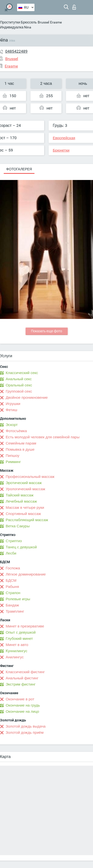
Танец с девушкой (21, 547)
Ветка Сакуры (18, 526)
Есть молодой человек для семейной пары (43, 437)
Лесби (11, 553)
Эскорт (12, 425)
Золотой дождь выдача (26, 726)
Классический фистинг (25, 672)
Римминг (13, 462)
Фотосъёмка (16, 431)
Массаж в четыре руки (25, 508)
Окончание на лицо (22, 712)
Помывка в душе (20, 449)
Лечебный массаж (21, 501)
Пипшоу (13, 456)
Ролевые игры (18, 599)
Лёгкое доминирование (26, 574)
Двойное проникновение (27, 398)
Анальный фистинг (22, 678)
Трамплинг (15, 611)
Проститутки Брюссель (18, 22)
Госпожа (13, 568)
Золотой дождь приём (25, 733)
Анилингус (15, 657)
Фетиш (12, 410)
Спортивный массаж (23, 514)
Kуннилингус (16, 651)
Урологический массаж (25, 489)
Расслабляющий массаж (27, 520)
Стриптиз (14, 541)
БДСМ (11, 580)
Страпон (13, 593)
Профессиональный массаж (30, 477)
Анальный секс (19, 379)
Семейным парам (21, 443)
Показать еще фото (47, 331)
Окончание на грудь (23, 705)
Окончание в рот (20, 699)
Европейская (64, 138)
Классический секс (22, 373)
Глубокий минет (19, 639)
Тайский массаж (20, 495)
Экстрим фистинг (21, 684)
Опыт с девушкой (21, 632)
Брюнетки (61, 150)
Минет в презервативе (25, 626)
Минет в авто (17, 645)
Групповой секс (19, 391)
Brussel (43, 22)
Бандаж (12, 605)
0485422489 (16, 51)
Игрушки (13, 404)
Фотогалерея (19, 169)
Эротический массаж (24, 483)
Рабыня (12, 587)
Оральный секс (19, 385)
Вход (74, 7)
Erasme (56, 22)
